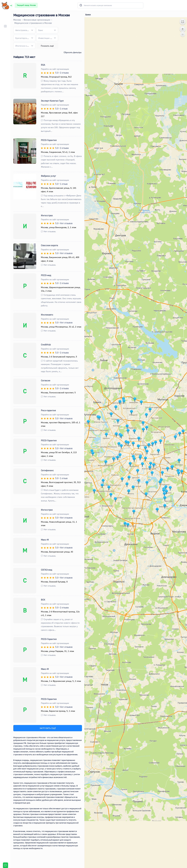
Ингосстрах (47, 215)
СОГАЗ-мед (47, 570)
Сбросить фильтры (73, 52)
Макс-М (45, 540)
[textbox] (22, 30)
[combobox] (24, 30)
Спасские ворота (49, 245)
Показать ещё (47, 46)
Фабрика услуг (48, 176)
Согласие (46, 380)
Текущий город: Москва (26, 5)
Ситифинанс (47, 470)
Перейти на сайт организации (55, 69)
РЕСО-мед (46, 275)
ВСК (43, 600)
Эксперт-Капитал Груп (52, 101)
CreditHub (46, 345)
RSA (43, 65)
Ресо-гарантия (48, 410)
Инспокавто (47, 315)
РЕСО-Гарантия (49, 140)
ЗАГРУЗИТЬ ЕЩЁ (48, 728)
